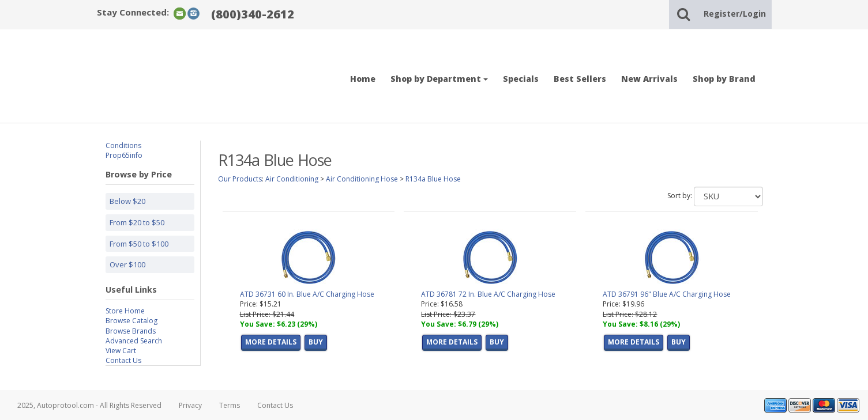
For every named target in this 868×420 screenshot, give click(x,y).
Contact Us (123, 360)
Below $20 (127, 201)
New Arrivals (649, 79)
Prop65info (124, 155)
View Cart (121, 351)
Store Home (125, 311)
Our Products (240, 179)
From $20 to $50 (137, 222)
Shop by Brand (724, 79)
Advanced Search (134, 341)
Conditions (123, 145)
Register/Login (735, 14)
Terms (230, 405)
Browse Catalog (131, 321)
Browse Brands (131, 331)
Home (363, 79)
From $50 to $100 (139, 244)
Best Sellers (580, 79)
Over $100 (127, 264)
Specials (521, 79)
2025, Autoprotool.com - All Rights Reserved (89, 405)
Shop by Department (439, 79)
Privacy (190, 405)
